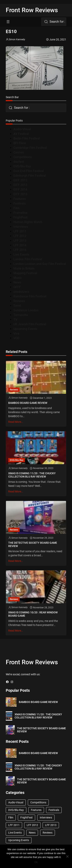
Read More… (16, 422)
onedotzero (21, 292)
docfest (19, 162)
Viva (16, 333)
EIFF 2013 (20, 185)
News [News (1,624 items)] (32, 833)
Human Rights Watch (28, 222)
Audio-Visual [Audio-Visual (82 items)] (16, 802)
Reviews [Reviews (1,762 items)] (48, 833)
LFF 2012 (20, 236)
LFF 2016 (20, 250)
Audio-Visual (22, 129)
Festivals (20, 203)
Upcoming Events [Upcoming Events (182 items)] (19, 840)
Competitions (23, 157)
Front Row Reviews (32, 10)
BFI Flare (20, 143)
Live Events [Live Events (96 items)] (15, 833)
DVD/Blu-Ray (22, 166)
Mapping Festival (25, 273)
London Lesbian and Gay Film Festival (40, 264)
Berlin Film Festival (27, 138)
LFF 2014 (20, 245)
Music (18, 278)
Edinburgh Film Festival (30, 176)
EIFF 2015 (20, 194)
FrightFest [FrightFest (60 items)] (26, 817)
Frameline (20, 213)
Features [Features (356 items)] (36, 810)
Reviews (19, 301)
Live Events (21, 255)
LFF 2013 (20, 241)
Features (20, 199)
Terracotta (21, 315)
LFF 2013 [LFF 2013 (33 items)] (51, 825)
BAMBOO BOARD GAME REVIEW (28, 403)
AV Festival (21, 134)
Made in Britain (24, 268)
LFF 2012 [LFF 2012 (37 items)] (32, 825)
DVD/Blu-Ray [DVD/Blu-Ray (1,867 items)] (16, 810)
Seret (17, 306)
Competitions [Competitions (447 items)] (38, 802)
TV (15, 320)
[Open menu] (8, 22)
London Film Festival (28, 259)
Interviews (21, 227)
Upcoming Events (25, 329)
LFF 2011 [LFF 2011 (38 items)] (14, 825)
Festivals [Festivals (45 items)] (54, 810)
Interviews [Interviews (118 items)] (46, 817)
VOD (16, 338)
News (17, 282)
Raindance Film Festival (30, 296)
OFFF (17, 287)
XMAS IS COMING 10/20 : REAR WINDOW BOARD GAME (33, 614)
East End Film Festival (29, 171)
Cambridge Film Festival (30, 148)
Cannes (19, 152)
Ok (36, 862)
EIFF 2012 (20, 180)
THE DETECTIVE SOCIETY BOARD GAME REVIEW (33, 544)
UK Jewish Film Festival (30, 324)
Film (16, 208)
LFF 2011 (20, 231)
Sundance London (26, 310)
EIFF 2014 (20, 190)
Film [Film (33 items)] (11, 817)
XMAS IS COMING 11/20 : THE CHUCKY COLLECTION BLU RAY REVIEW (32, 475)
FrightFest (20, 217)
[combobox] (54, 22)
